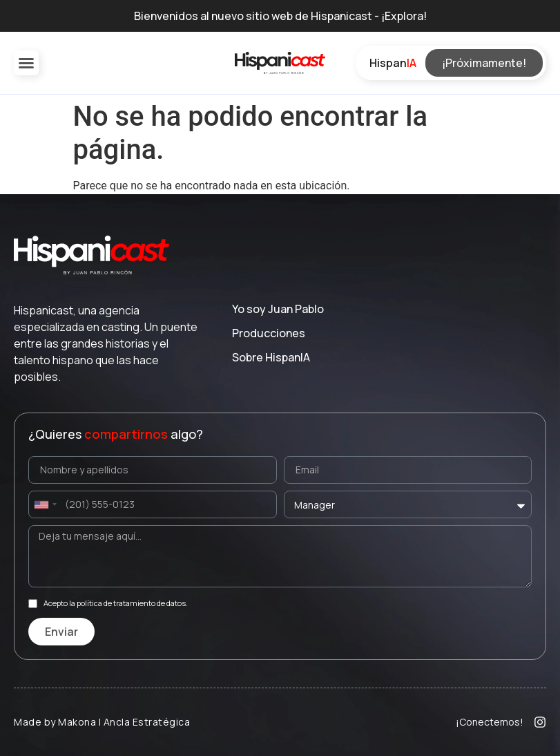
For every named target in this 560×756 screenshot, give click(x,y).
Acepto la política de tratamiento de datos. (116, 604)
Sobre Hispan (271, 357)
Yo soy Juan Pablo (278, 309)
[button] (26, 63)
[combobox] (45, 504)
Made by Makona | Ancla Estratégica (102, 722)
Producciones (269, 333)
